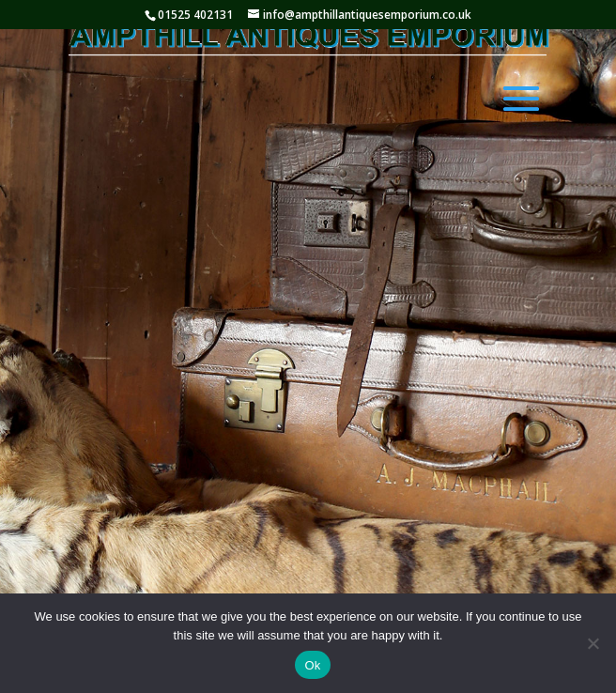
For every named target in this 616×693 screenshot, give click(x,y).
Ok (312, 665)
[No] (593, 643)
